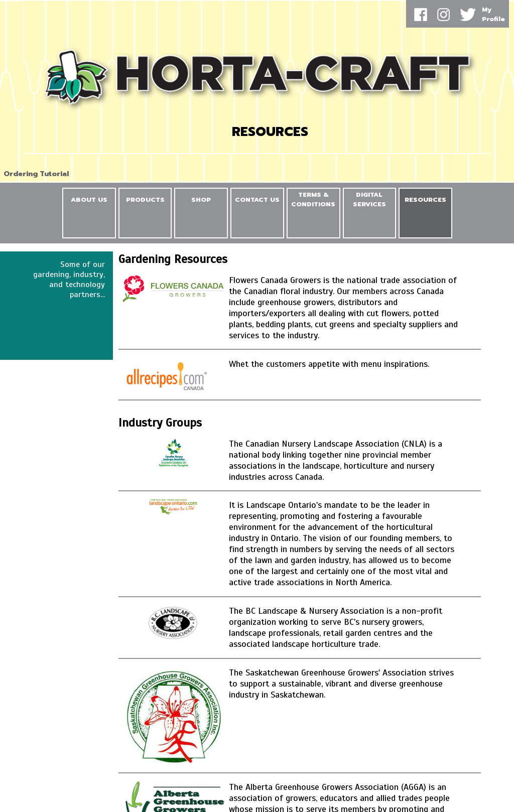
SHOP (201, 199)
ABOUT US (89, 199)
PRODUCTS (145, 199)
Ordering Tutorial (36, 174)
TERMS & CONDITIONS (313, 199)
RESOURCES (425, 199)
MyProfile (493, 14)
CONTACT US (257, 199)
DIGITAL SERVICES (369, 199)
